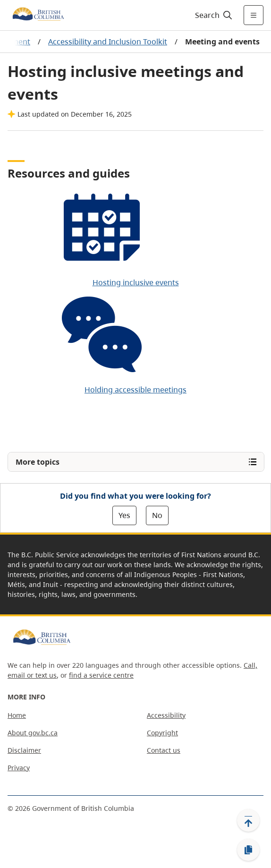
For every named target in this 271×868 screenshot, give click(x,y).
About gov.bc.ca (33, 733)
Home (17, 715)
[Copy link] (248, 850)
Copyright (162, 733)
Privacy (19, 768)
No (157, 515)
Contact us (164, 750)
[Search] (212, 15)
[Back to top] (248, 820)
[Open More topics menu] (136, 462)
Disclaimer (24, 750)
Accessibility (166, 715)
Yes (124, 515)
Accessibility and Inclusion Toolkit (108, 42)
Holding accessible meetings (135, 390)
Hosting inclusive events (136, 282)
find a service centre (101, 675)
